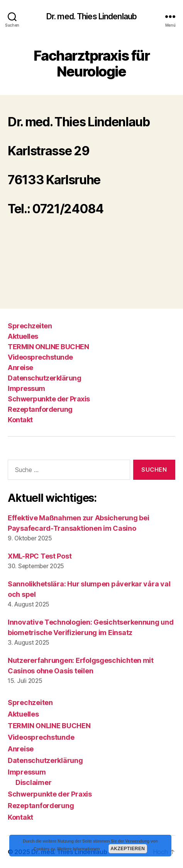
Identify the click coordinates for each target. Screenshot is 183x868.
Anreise (20, 368)
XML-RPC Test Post (40, 556)
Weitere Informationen (78, 849)
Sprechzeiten (30, 326)
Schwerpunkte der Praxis (49, 399)
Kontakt (20, 420)
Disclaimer (33, 782)
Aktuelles (23, 336)
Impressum (26, 388)
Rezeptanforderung (40, 409)
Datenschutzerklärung (44, 378)
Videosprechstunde (40, 357)
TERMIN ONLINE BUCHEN (48, 347)
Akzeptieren (128, 849)
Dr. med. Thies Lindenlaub (91, 16)
